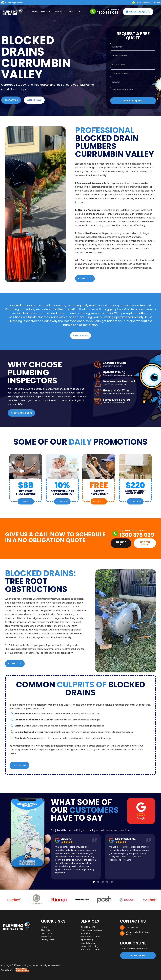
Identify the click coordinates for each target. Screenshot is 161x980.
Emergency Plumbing (91, 930)
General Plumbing (89, 946)
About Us (46, 12)
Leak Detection (88, 943)
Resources (46, 937)
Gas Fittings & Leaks (90, 937)
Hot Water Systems (90, 949)
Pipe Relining (87, 940)
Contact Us (74, 12)
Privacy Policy (48, 940)
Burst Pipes (86, 933)
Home (35, 12)
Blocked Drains (88, 927)
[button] (59, 12)
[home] (13, 12)
